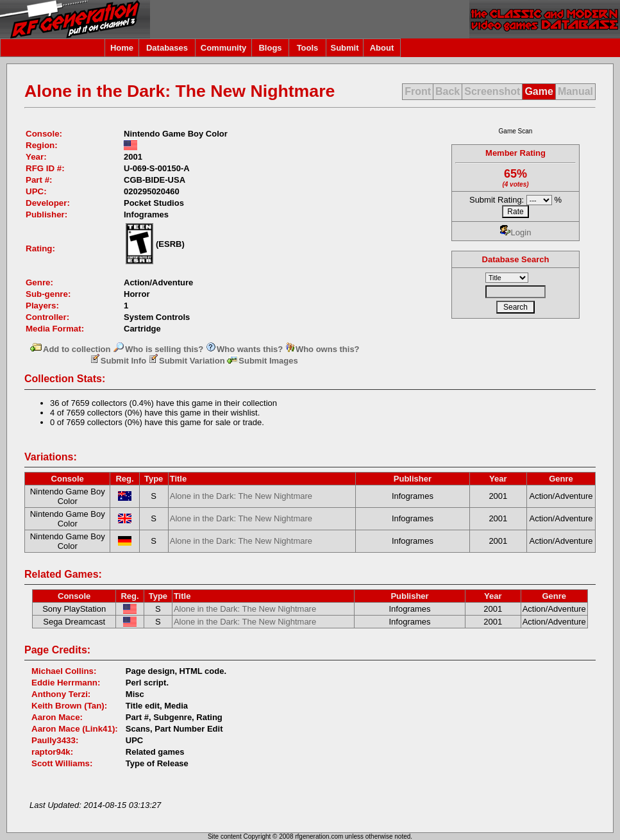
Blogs (270, 48)
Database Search (516, 259)
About (382, 48)
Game (539, 91)
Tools (308, 48)
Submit (344, 48)
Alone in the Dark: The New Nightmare (241, 496)
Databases (167, 48)
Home (122, 48)
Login (516, 232)
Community (224, 48)
